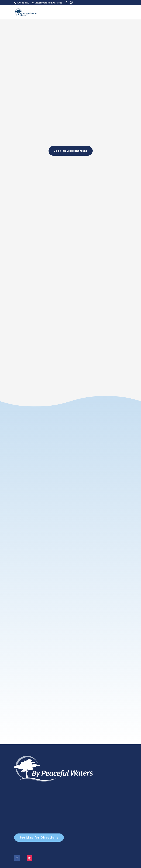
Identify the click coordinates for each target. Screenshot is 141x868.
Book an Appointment (71, 151)
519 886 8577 (23, 3)
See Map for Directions (39, 817)
